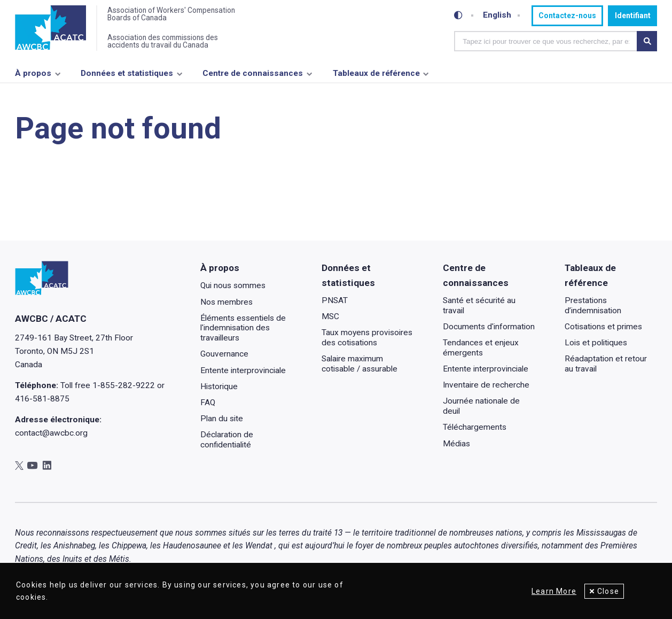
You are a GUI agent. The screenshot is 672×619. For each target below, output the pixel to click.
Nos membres (226, 302)
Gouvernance (224, 354)
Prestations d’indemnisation (593, 305)
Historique (219, 386)
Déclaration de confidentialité (227, 440)
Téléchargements (475, 428)
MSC (330, 317)
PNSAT (335, 300)
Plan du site (222, 419)
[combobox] (545, 41)
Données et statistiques (127, 73)
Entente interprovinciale (243, 370)
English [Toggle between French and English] (497, 16)
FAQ (208, 403)
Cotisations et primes (603, 327)
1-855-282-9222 (124, 385)
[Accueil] (50, 28)
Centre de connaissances (253, 73)
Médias (457, 444)
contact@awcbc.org (51, 433)
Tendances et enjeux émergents (481, 348)
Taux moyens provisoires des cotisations (367, 338)
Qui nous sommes (233, 286)
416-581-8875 (42, 399)
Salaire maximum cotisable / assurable (360, 364)
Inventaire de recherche (487, 385)
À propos (33, 73)
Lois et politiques (596, 343)
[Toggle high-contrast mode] (458, 16)
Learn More (554, 591)
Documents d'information (489, 327)
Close (608, 591)
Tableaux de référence (376, 73)
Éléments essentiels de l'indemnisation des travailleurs (243, 328)
